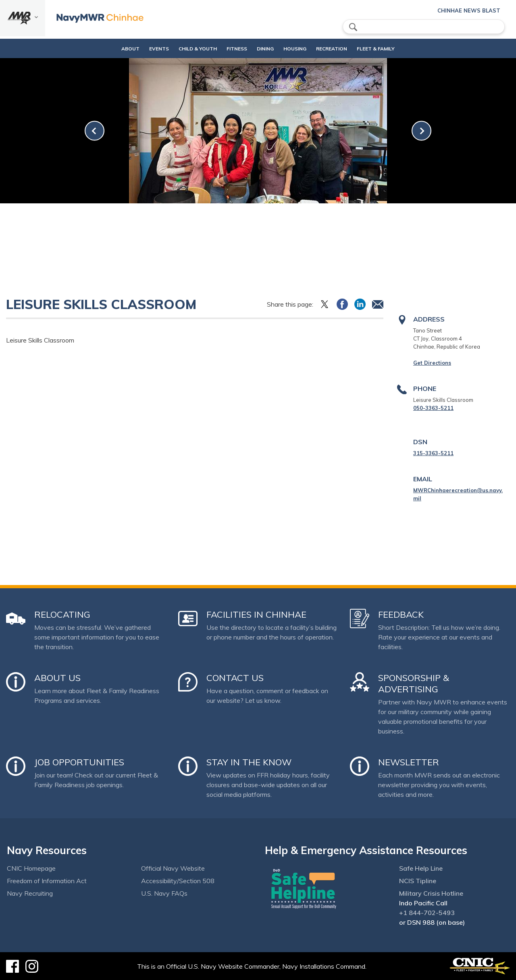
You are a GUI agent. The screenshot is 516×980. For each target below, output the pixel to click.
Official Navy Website (173, 868)
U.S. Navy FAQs (164, 893)
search (353, 27)
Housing (299, 49)
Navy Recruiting (30, 893)
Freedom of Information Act (47, 881)
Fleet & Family (393, 49)
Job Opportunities (79, 762)
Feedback (401, 614)
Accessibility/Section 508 (178, 881)
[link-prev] (95, 131)
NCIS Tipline (418, 881)
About (107, 49)
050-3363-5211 (433, 408)
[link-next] (421, 131)
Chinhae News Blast (469, 10)
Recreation (342, 49)
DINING (262, 49)
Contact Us (235, 678)
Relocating (62, 614)
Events (142, 49)
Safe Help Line (421, 868)
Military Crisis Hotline (431, 893)
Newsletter (409, 762)
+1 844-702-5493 (427, 913)
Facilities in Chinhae (256, 614)
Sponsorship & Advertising (414, 683)
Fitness (227, 49)
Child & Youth (181, 49)
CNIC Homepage (31, 868)
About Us (57, 678)
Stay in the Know (249, 762)
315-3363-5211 (433, 453)
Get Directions (432, 363)
